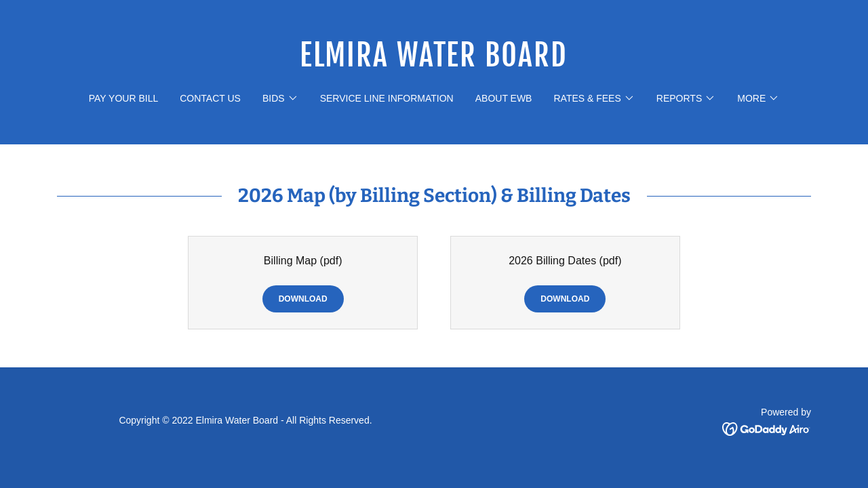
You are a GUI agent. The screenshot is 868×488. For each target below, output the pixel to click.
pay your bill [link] (123, 98)
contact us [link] (210, 98)
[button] (280, 98)
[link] (434, 63)
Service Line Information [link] (387, 98)
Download (303, 299)
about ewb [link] (504, 98)
